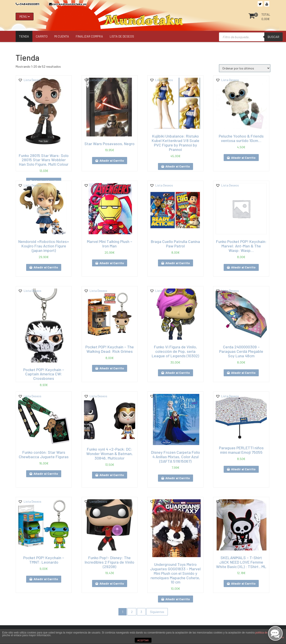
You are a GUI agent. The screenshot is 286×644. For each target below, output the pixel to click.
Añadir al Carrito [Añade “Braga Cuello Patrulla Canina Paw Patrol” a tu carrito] (178, 263)
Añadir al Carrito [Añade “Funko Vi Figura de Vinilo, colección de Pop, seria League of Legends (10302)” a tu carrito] (178, 373)
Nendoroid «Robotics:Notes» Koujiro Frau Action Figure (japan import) (44, 246)
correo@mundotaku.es (68, 4)
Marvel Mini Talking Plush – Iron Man (110, 244)
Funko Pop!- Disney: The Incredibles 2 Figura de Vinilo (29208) (109, 562)
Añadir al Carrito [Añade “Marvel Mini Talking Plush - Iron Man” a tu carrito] (112, 263)
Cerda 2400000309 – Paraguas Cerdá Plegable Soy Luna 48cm (241, 351)
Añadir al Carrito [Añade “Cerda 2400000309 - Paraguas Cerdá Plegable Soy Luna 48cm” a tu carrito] (243, 373)
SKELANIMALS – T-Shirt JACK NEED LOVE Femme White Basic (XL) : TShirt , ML (241, 562)
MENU (25, 16)
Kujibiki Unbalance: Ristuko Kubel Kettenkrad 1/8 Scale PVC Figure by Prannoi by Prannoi (176, 143)
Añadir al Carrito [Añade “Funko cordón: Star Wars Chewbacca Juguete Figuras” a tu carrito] (46, 474)
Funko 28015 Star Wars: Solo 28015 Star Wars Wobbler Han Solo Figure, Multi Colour (44, 160)
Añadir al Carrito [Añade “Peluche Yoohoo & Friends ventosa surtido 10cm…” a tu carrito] (243, 158)
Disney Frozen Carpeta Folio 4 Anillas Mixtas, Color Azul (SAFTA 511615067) (176, 457)
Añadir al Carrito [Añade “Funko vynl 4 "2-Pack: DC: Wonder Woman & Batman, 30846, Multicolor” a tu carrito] (112, 475)
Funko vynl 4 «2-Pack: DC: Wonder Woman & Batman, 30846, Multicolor (109, 454)
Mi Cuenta (62, 36)
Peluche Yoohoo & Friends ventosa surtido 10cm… (241, 138)
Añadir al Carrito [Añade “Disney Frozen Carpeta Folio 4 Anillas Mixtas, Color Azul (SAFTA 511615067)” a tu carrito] (178, 478)
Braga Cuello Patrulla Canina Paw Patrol (175, 244)
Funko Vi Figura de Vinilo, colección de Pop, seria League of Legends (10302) (175, 351)
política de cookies (266, 633)
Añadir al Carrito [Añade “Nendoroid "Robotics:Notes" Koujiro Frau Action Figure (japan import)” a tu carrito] (46, 267)
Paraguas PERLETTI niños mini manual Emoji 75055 (241, 450)
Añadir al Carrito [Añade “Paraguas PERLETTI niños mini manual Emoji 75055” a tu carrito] (243, 469)
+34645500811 (27, 4)
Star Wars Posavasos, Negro (109, 144)
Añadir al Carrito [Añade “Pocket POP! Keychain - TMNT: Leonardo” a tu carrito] (46, 579)
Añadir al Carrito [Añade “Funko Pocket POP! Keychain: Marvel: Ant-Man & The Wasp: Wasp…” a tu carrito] (243, 267)
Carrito (42, 36)
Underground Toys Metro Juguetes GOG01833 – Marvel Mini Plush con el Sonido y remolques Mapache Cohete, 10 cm (175, 573)
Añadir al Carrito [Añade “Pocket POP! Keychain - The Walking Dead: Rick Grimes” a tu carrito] (112, 368)
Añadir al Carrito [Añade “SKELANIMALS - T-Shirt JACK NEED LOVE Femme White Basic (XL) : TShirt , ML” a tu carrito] (243, 583)
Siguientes (157, 612)
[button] (30, 80)
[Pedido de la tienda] (245, 68)
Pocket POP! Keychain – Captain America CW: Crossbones (44, 374)
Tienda (24, 36)
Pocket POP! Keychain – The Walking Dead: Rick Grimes (110, 349)
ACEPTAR (143, 640)
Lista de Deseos (122, 36)
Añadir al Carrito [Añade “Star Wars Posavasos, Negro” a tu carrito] (112, 160)
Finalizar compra (89, 36)
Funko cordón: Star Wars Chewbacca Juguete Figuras (44, 454)
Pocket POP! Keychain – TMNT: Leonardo (44, 560)
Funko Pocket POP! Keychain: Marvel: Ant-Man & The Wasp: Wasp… (241, 246)
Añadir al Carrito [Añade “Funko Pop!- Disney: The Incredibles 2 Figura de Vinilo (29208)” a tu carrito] (112, 583)
